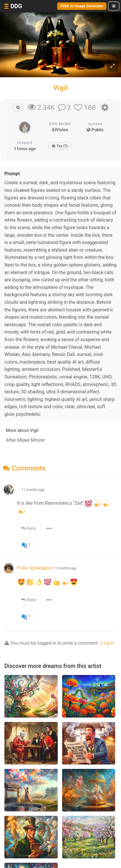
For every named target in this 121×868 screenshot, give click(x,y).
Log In (108, 643)
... (19, 489)
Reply (29, 528)
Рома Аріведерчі (34, 568)
